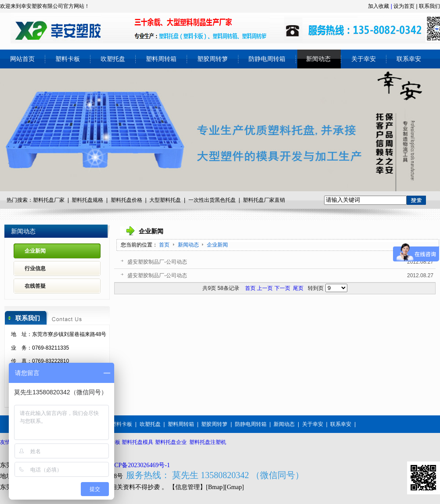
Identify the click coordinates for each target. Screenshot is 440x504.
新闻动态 (189, 245)
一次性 (196, 200)
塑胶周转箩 (214, 424)
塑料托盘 (121, 200)
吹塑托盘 (150, 424)
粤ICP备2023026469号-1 (138, 465)
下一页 (282, 288)
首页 (164, 245)
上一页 (265, 288)
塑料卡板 (122, 424)
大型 (155, 200)
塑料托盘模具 (137, 442)
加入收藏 (379, 6)
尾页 (298, 288)
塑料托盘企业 (171, 442)
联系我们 (429, 6)
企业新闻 (217, 245)
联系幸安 (341, 424)
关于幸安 (313, 424)
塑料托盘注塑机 (208, 442)
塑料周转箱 (181, 424)
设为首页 (404, 6)
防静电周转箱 (251, 424)
